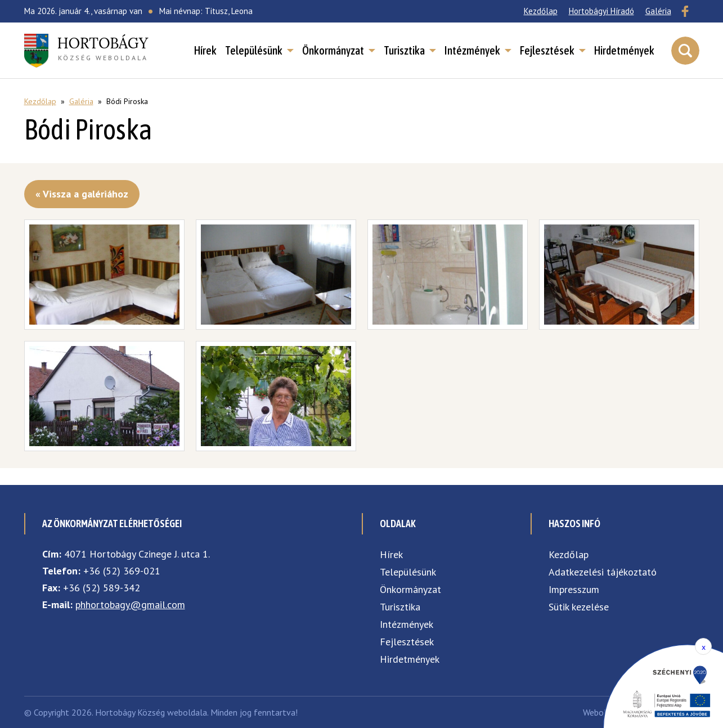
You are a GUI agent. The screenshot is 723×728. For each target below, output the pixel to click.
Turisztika (404, 51)
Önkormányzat (333, 51)
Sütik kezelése (579, 607)
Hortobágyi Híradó (601, 11)
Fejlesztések (547, 51)
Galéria (658, 11)
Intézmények (472, 51)
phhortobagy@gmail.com (130, 605)
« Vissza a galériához (82, 194)
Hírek (205, 51)
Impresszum (574, 589)
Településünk (254, 51)
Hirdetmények (624, 51)
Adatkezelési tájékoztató (603, 572)
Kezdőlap (541, 11)
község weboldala (103, 48)
